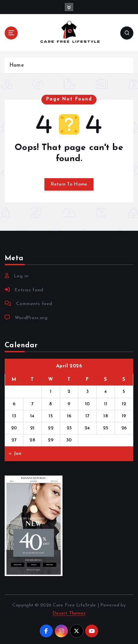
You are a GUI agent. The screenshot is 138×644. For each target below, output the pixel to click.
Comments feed (34, 304)
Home (17, 65)
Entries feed (29, 290)
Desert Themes (69, 613)
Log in (21, 276)
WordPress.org (31, 318)
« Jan (15, 454)
